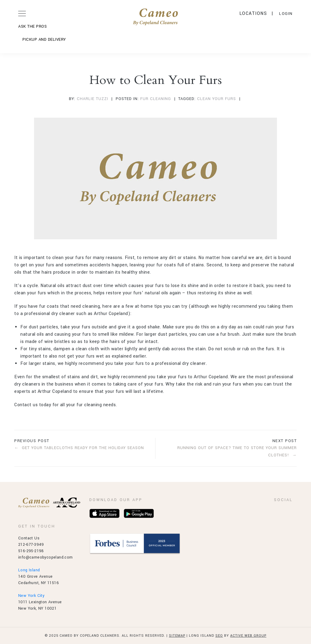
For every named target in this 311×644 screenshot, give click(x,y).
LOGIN (286, 14)
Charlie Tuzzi (92, 99)
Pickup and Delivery (44, 40)
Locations (253, 14)
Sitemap (177, 636)
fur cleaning (156, 99)
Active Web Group (248, 636)
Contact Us (29, 538)
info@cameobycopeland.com (46, 557)
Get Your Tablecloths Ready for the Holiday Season (83, 448)
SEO (219, 636)
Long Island (29, 570)
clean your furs (217, 99)
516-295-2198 (31, 551)
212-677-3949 (31, 545)
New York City (31, 596)
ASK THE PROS (32, 26)
